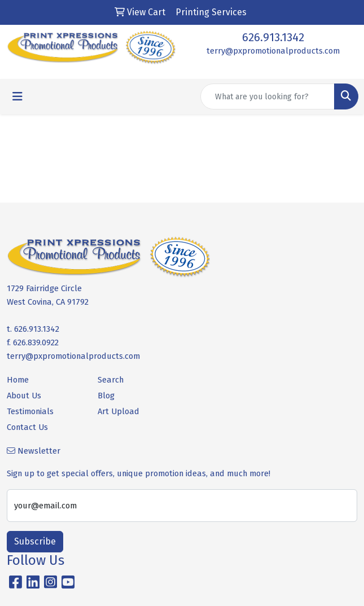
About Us (24, 396)
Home (18, 380)
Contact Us (27, 427)
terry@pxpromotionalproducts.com (273, 51)
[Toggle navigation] (17, 96)
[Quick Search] (267, 96)
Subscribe (35, 541)
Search (111, 380)
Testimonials (30, 411)
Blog (106, 396)
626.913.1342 (273, 37)
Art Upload (119, 411)
